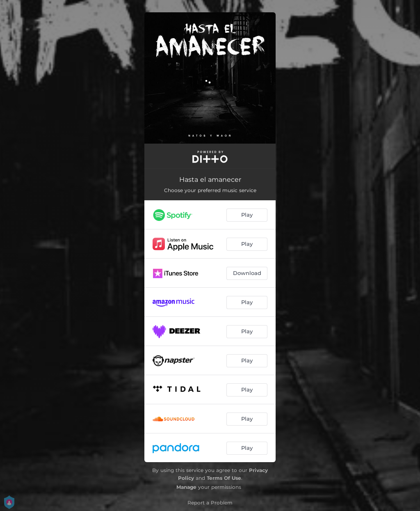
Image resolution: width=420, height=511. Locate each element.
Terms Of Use (224, 478)
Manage (186, 487)
